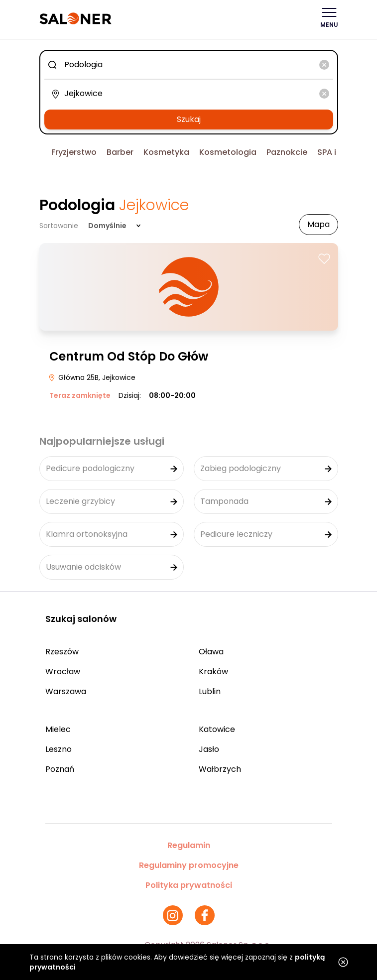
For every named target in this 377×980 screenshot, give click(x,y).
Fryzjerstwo (74, 152)
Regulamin (189, 845)
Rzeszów (62, 652)
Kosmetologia (228, 152)
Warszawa (66, 691)
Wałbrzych (220, 769)
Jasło (209, 749)
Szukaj (189, 119)
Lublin (210, 691)
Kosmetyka (166, 152)
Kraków (213, 672)
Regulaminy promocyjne (189, 865)
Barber (120, 152)
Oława (211, 652)
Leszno (59, 749)
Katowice (217, 729)
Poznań (60, 769)
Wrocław (63, 672)
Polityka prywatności (189, 885)
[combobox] (189, 65)
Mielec (58, 729)
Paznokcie (287, 152)
